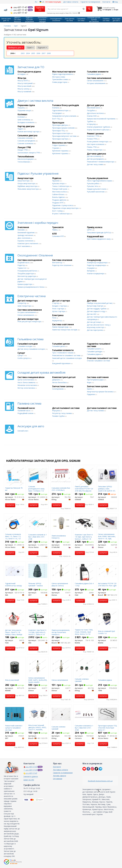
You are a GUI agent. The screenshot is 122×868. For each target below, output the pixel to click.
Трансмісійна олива (60, 79)
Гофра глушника (59, 145)
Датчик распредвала (96, 159)
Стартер (56, 303)
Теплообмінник (24, 162)
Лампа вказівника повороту (59, 537)
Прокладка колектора (61, 133)
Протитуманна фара (95, 380)
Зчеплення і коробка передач (38, 223)
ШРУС (90, 230)
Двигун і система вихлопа (35, 101)
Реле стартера (58, 309)
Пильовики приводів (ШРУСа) (99, 233)
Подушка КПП (58, 203)
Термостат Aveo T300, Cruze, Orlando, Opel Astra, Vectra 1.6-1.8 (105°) (84, 633)
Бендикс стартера (60, 306)
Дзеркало (56, 380)
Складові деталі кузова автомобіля (41, 372)
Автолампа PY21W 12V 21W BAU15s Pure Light (107, 585)
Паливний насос (24, 411)
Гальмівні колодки (25, 346)
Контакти (106, 2)
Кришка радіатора (25, 284)
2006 (38, 53)
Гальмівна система (30, 339)
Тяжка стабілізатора (61, 186)
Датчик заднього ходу (96, 311)
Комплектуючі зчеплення (28, 243)
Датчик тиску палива (96, 411)
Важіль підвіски (59, 197)
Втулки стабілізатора (61, 214)
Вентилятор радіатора (27, 276)
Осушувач (91, 268)
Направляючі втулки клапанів (64, 116)
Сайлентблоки (58, 194)
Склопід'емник (58, 389)
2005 (33, 53)
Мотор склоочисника (26, 388)
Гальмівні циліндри (95, 351)
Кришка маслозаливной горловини (101, 119)
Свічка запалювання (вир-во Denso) (60, 585)
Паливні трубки (59, 416)
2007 (43, 53)
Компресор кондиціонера (97, 263)
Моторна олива (59, 77)
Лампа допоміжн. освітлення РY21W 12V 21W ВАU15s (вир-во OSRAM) (84, 490)
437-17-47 (19, 7)
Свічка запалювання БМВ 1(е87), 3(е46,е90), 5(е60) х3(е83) (38, 680)
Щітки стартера (59, 311)
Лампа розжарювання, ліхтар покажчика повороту (61, 632)
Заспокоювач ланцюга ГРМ (29, 153)
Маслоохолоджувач (26, 159)
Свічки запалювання (95, 81)
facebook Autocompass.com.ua (100, 781)
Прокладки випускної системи (65, 136)
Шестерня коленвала (96, 144)
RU (36, 2)
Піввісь (55, 230)
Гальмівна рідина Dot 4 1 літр (84, 585)
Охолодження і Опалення (35, 255)
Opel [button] (30, 47)
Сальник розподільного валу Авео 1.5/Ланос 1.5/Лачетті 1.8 (36, 490)
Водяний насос (24, 263)
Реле (54, 318)
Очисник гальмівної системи (98, 361)
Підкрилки (91, 394)
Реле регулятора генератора (30, 321)
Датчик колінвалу (94, 156)
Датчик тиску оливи (95, 164)
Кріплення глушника (60, 151)
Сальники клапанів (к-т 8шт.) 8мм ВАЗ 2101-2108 (38, 537)
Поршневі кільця (24, 110)
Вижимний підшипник (26, 233)
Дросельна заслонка (96, 113)
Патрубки (91, 110)
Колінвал (21, 117)
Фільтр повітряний (25, 83)
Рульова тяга (93, 186)
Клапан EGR (92, 116)
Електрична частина (32, 296)
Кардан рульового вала (97, 189)
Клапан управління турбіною (99, 127)
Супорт (21, 355)
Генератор (22, 303)
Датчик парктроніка (95, 330)
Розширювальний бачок (28, 271)
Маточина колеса (60, 192)
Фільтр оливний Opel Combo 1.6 (106, 632)
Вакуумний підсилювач (62, 363)
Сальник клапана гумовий (82, 680)
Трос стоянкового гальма (63, 353)
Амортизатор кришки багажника (100, 392)
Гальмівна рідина (94, 74)
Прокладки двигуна (60, 125)
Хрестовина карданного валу (99, 239)
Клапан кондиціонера (96, 273)
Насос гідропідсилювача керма (100, 181)
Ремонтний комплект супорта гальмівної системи (14, 728)
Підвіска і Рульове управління (38, 173)
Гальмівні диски (59, 346)
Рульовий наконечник (96, 192)
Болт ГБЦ (56, 119)
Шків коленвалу (24, 120)
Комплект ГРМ (93, 136)
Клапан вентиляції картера (29, 132)
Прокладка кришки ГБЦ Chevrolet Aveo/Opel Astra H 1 (107, 728)
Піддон (20, 129)
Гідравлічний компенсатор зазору (13, 585)
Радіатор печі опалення (62, 265)
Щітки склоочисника (26, 380)
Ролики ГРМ (92, 139)
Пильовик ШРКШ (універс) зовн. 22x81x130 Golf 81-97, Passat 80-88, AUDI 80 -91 (107, 491)
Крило (90, 389)
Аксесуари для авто (31, 426)
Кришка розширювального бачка (31, 287)
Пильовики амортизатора (28, 189)
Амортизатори (24, 181)
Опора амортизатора (27, 183)
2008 (49, 53)
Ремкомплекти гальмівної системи (66, 355)
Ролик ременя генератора (98, 142)
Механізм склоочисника (27, 385)
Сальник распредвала (27, 141)
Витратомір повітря (95, 306)
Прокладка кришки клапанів (64, 128)
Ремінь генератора (95, 150)
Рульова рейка (93, 183)
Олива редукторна (60, 82)
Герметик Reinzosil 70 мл (14, 489)
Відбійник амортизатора (28, 186)
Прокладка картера (60, 139)
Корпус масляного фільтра (98, 130)
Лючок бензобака (60, 382)
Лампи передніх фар (61, 327)
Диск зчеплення (24, 238)
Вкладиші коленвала (26, 122)
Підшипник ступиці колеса (63, 205)
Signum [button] (42, 47)
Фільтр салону (24, 89)
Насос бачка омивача (27, 382)
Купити (10, 505)
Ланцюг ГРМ (23, 150)
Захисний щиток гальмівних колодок (67, 358)
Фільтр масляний (25, 86)
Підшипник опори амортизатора (66, 208)
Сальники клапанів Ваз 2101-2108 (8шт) (61, 489)
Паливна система (29, 403)
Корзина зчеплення (26, 241)
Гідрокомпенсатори (60, 110)
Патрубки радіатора (26, 273)
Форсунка (56, 411)
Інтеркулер (92, 124)
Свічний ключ (23, 431)
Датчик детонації (94, 322)
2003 (23, 53)
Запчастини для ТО (31, 67)
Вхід (115, 2)
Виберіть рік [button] (15, 47)
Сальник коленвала (26, 143)
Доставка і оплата (71, 2)
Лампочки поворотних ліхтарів (65, 330)
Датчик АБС (92, 314)
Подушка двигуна (59, 200)
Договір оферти (60, 776)
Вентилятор (57, 263)
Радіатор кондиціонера (97, 265)
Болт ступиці (58, 211)
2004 (28, 53)
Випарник (91, 271)
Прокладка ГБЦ (59, 131)
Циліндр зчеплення (25, 235)
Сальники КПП (58, 236)
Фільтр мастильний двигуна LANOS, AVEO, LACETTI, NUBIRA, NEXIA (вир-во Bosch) (37, 729)
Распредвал (57, 113)
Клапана (56, 108)
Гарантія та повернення (90, 2)
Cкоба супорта (24, 358)
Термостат (22, 268)
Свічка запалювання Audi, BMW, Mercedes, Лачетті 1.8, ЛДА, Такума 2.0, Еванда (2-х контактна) (107, 539)
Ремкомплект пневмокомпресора (101, 162)
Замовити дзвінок (31, 776)
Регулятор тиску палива (62, 413)
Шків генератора (25, 306)
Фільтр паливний (25, 92)
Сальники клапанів (25, 138)
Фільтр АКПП (23, 81)
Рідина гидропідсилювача (63, 74)
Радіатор (21, 265)
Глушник (56, 148)
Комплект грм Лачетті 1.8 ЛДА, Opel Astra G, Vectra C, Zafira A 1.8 (84, 537)
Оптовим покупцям (53, 2)
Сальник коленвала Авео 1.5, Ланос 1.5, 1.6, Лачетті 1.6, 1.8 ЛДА (13, 538)
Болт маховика (24, 246)
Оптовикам (58, 779)
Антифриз (22, 74)
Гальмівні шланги (94, 349)
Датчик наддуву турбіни (97, 309)
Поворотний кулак (60, 189)
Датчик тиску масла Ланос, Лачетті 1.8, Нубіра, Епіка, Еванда (14, 632)
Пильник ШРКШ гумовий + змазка (36, 585)
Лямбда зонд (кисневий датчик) (100, 303)
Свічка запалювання (60, 680)
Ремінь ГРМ (92, 147)
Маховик (21, 230)
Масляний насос (94, 108)
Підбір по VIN (40, 9)
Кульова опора (59, 183)
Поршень (21, 108)
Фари (89, 382)
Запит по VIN (29, 780)
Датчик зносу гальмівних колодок (31, 349)
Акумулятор (57, 321)
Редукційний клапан (26, 413)
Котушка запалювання (96, 83)
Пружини (56, 181)
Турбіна (90, 121)
